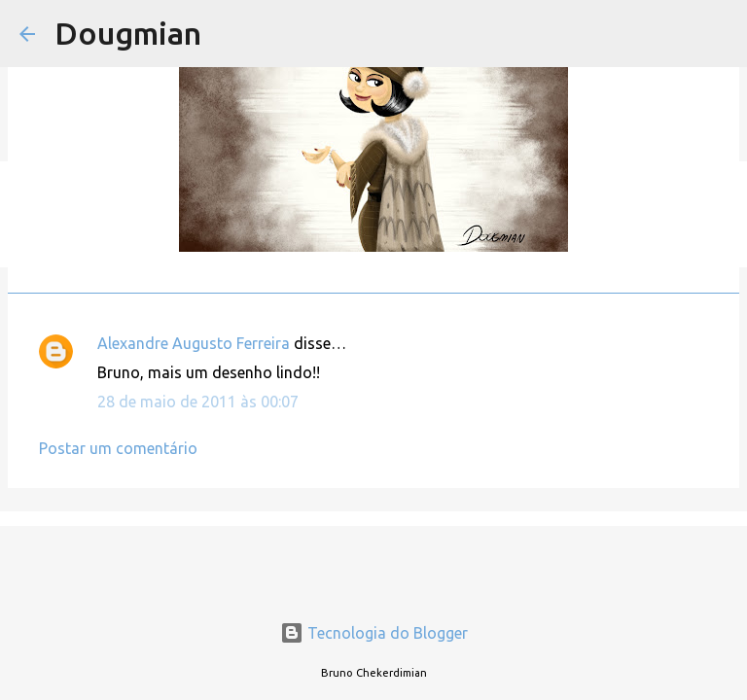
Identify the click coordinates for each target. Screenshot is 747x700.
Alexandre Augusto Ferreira (194, 343)
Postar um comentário (118, 448)
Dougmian (128, 33)
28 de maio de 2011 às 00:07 (198, 402)
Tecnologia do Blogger (374, 633)
